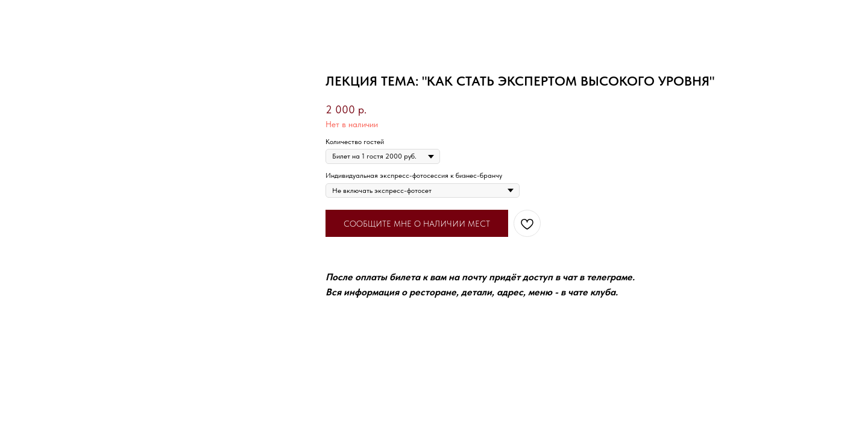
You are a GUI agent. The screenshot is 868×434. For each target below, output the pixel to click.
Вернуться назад (47, 17)
